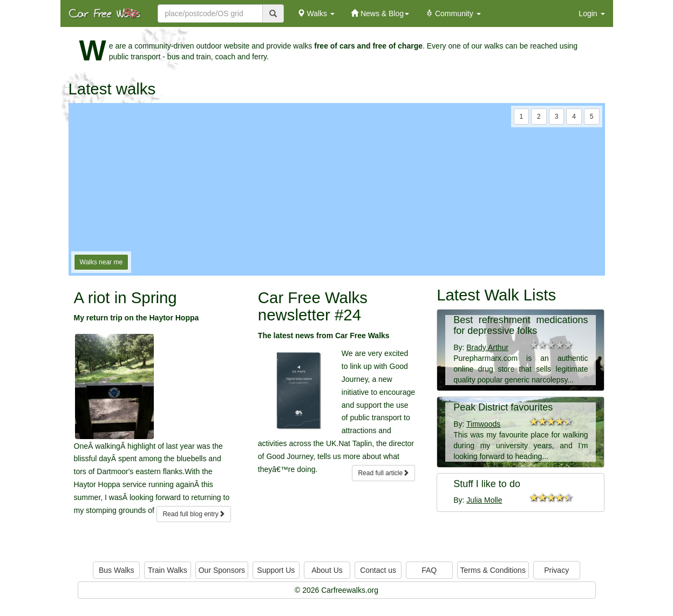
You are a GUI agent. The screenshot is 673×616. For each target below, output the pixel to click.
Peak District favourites (503, 407)
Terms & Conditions (493, 570)
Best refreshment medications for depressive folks (521, 325)
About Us (327, 570)
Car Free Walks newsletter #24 (313, 306)
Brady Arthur (487, 347)
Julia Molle (484, 500)
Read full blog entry (193, 514)
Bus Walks (117, 570)
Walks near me (101, 262)
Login (592, 13)
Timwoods (483, 424)
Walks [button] (316, 13)
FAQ (429, 570)
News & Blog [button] (380, 13)
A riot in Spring (125, 297)
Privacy (556, 570)
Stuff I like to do (487, 484)
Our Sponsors (222, 570)
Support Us (276, 570)
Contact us (378, 570)
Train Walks (168, 570)
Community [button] (453, 13)
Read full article (383, 473)
